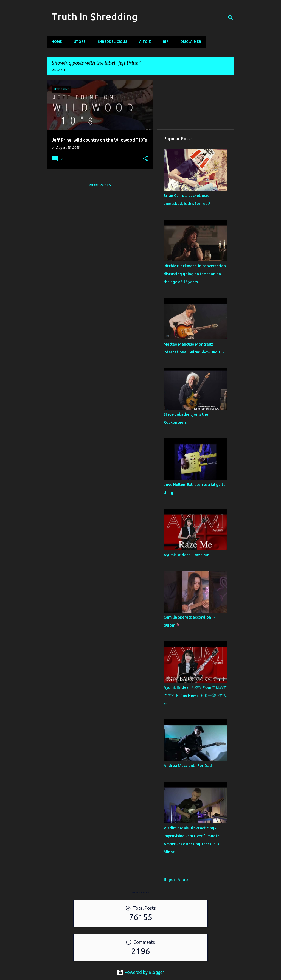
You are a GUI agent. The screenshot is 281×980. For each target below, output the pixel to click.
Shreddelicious (112, 42)
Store (80, 42)
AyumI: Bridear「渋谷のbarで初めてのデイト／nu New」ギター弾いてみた (195, 695)
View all (59, 70)
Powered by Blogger (140, 972)
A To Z (145, 42)
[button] (145, 159)
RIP (166, 42)
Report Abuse (176, 880)
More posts (100, 185)
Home (57, 42)
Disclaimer (191, 42)
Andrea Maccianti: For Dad (188, 766)
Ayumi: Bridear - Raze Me (186, 555)
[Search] (231, 18)
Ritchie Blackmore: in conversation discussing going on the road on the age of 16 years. (195, 274)
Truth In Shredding (95, 17)
